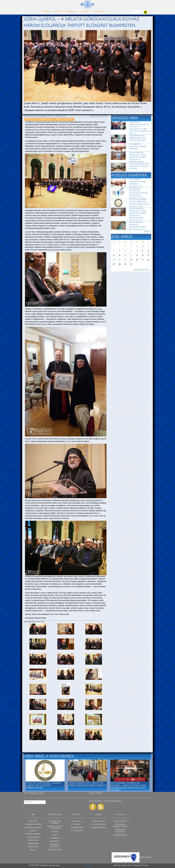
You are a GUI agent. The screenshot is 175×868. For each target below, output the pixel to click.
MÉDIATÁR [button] (71, 12)
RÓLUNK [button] (58, 12)
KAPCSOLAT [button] (100, 12)
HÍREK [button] (47, 12)
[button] (151, 12)
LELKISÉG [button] (85, 12)
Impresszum (88, 865)
